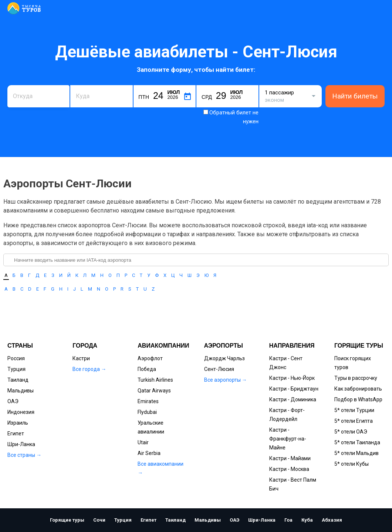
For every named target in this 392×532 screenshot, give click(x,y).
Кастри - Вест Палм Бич (293, 484)
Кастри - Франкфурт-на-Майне (288, 439)
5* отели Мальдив (356, 453)
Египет (16, 434)
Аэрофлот (150, 358)
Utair (143, 442)
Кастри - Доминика (293, 399)
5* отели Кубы (352, 464)
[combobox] (38, 96)
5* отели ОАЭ (351, 432)
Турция (16, 369)
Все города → (89, 369)
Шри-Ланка (21, 444)
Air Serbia (149, 453)
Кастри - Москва (289, 469)
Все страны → (24, 455)
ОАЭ (13, 401)
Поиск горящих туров (353, 363)
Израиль (18, 423)
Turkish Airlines (155, 380)
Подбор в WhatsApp (358, 399)
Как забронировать (358, 389)
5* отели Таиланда (357, 442)
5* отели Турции (354, 410)
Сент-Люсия (219, 369)
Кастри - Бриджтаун (294, 389)
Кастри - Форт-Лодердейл (287, 415)
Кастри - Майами (290, 458)
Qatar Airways (154, 391)
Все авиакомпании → (160, 468)
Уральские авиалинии (151, 427)
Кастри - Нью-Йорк (292, 378)
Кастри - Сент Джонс (286, 363)
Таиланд (18, 380)
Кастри (81, 358)
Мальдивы (21, 391)
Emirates (148, 401)
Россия (16, 358)
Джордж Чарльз (224, 358)
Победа (147, 369)
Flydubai (147, 412)
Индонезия (21, 412)
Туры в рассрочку (356, 378)
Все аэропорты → (226, 380)
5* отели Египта (354, 421)
